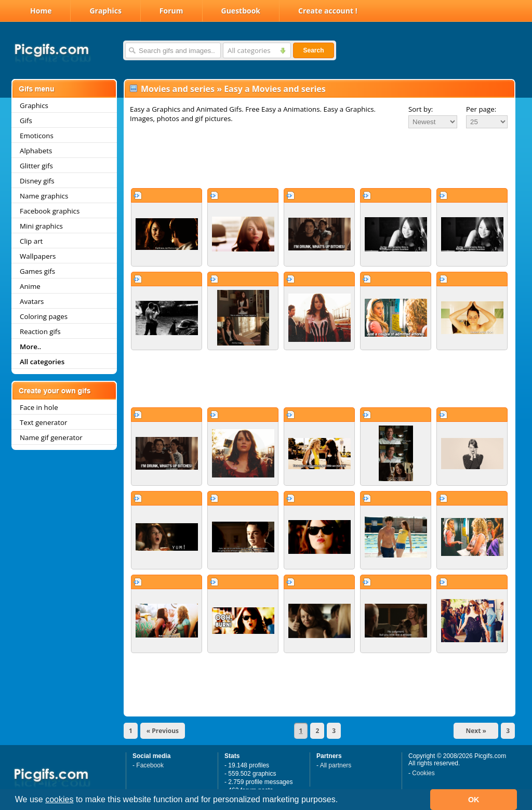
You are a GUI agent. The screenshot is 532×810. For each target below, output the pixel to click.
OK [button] (474, 800)
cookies (59, 799)
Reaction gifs (40, 331)
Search (313, 50)
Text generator (43, 422)
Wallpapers (38, 256)
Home (41, 11)
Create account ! (328, 11)
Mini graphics (41, 226)
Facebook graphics (50, 211)
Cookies (423, 773)
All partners (336, 765)
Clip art (31, 241)
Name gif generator (51, 437)
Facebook (150, 765)
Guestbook (241, 11)
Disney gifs (37, 181)
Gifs (26, 121)
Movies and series (178, 89)
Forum (171, 11)
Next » (476, 731)
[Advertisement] (320, 158)
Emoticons (37, 136)
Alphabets (36, 151)
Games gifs (37, 271)
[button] (342, 801)
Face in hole (39, 407)
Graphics (105, 11)
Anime (30, 286)
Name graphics (44, 196)
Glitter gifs (36, 166)
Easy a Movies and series (275, 89)
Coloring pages (44, 316)
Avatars (32, 301)
